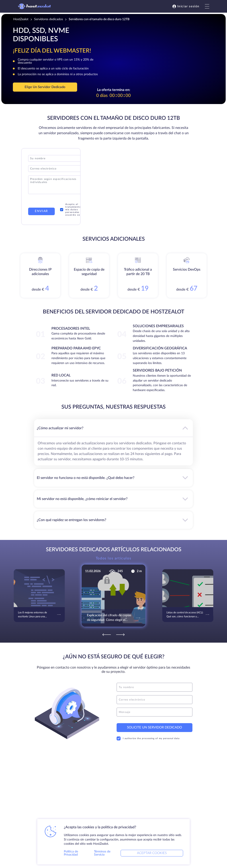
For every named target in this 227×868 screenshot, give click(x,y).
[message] (155, 712)
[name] (155, 687)
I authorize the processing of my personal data (148, 738)
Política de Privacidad (71, 853)
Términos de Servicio (102, 853)
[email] (155, 700)
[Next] (120, 635)
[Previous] (107, 635)
